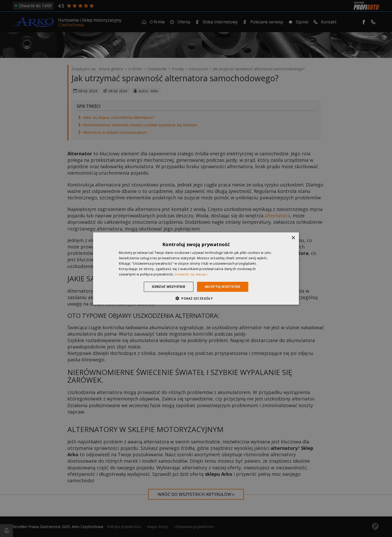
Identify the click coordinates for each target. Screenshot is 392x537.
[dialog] (196, 269)
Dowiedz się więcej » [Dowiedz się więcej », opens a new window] (191, 274)
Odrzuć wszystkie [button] (168, 287)
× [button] (293, 238)
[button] (196, 298)
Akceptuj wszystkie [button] (223, 287)
